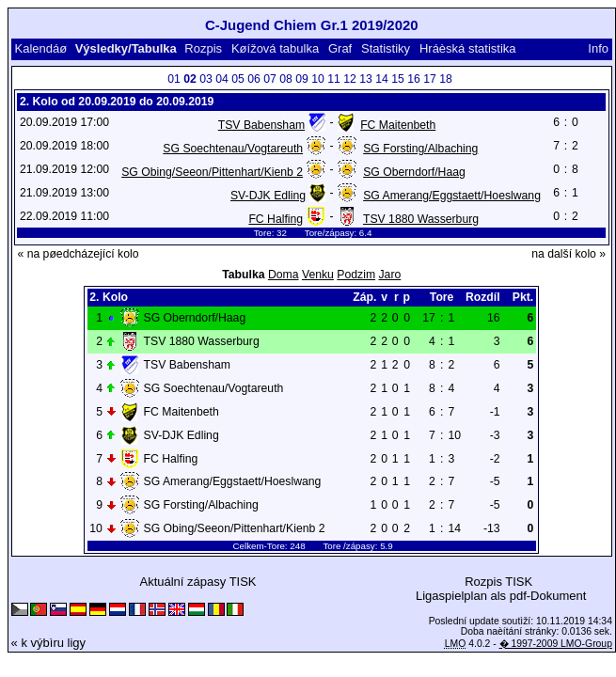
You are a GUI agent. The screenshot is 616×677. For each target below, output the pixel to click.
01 (174, 79)
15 (398, 79)
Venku (318, 275)
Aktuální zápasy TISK (197, 582)
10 (318, 79)
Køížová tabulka (275, 48)
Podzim (356, 275)
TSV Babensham (261, 125)
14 (382, 79)
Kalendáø (40, 48)
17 (430, 79)
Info (598, 48)
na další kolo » (569, 254)
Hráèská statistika (468, 48)
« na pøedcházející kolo (78, 254)
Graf (340, 48)
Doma (284, 275)
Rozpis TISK (498, 582)
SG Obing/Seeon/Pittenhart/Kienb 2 (212, 172)
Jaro (389, 275)
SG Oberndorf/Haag (414, 172)
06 (254, 79)
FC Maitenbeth (398, 125)
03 (206, 79)
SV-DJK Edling (268, 196)
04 (222, 79)
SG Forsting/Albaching (420, 149)
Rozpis (203, 48)
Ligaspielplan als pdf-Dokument (501, 596)
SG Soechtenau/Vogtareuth (233, 149)
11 (334, 79)
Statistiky (386, 48)
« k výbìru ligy (48, 643)
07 (270, 79)
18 (446, 79)
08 (286, 79)
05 (238, 79)
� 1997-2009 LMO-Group (556, 644)
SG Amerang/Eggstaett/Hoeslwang (452, 196)
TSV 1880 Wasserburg (421, 219)
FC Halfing (276, 219)
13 (366, 79)
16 (414, 79)
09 (302, 79)
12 (350, 79)
